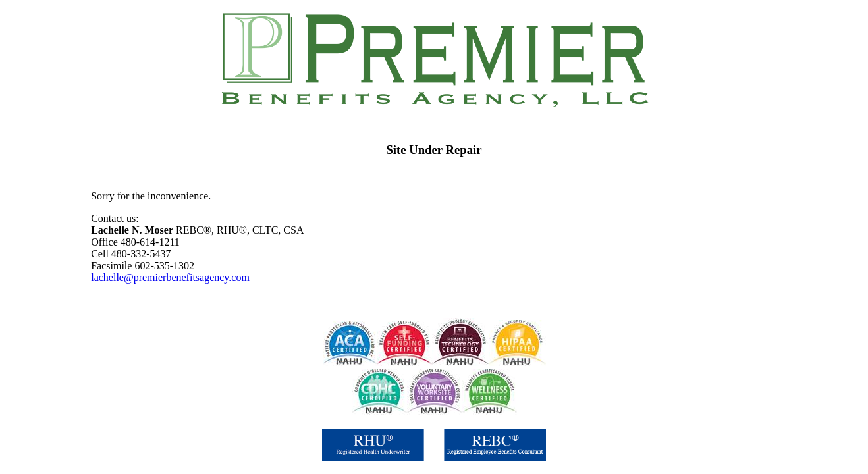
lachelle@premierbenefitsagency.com (170, 277)
